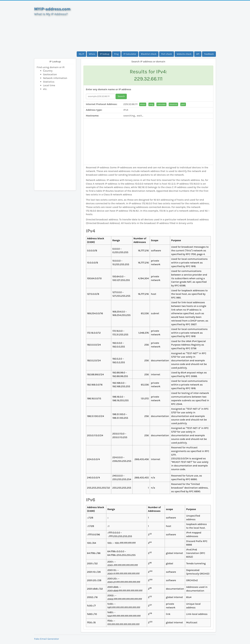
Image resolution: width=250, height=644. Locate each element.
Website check (184, 54)
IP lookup (105, 54)
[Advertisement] (148, 26)
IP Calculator (130, 54)
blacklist (173, 104)
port (183, 104)
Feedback (209, 54)
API (198, 54)
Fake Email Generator (46, 639)
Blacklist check (149, 54)
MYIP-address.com (52, 9)
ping (151, 104)
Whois (92, 54)
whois (143, 104)
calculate (161, 104)
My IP (81, 54)
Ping (116, 54)
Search (121, 96)
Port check (167, 54)
